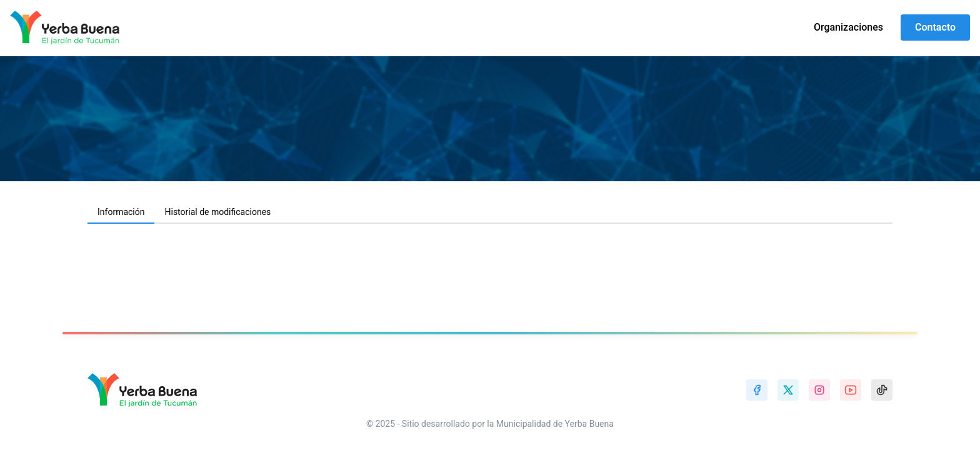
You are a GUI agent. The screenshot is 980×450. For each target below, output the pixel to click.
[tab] (121, 212)
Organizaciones (848, 27)
